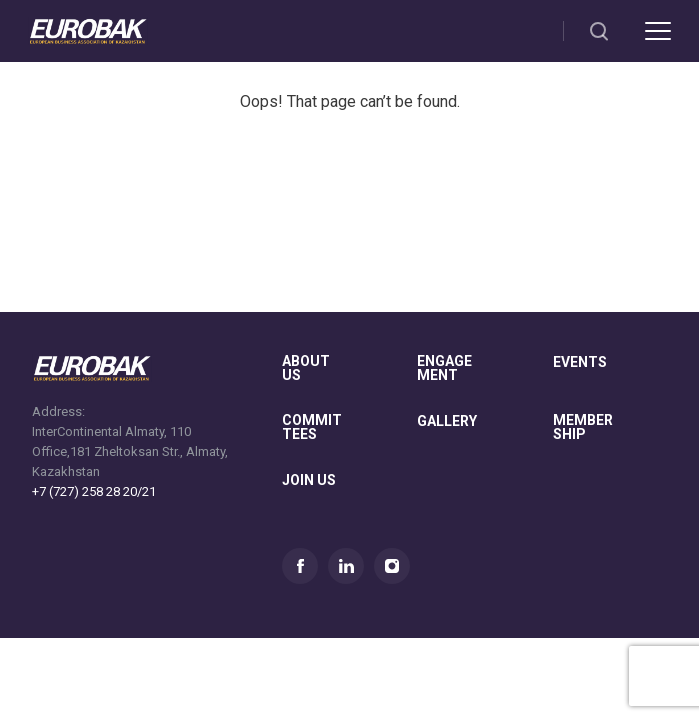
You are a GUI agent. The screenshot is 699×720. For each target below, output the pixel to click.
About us (306, 368)
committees (312, 427)
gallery (447, 421)
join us (309, 480)
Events (580, 362)
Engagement (444, 368)
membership (583, 427)
